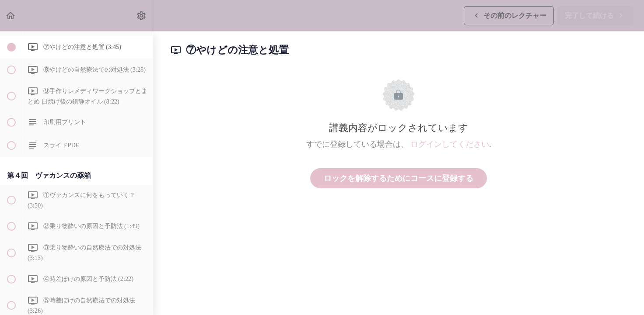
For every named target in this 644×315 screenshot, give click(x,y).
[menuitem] (142, 16)
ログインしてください (450, 144)
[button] (11, 16)
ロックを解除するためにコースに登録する (399, 178)
